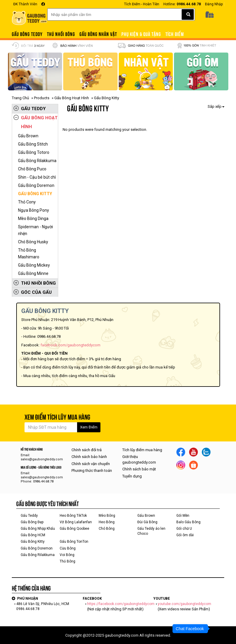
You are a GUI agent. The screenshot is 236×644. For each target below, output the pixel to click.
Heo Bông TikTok (73, 516)
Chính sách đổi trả (87, 450)
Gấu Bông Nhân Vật (98, 34)
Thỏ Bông (67, 561)
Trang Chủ (20, 98)
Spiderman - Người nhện (35, 230)
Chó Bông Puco (32, 169)
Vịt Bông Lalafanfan (76, 522)
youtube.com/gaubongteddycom (184, 604)
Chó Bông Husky (33, 242)
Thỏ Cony (27, 202)
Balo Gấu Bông (188, 522)
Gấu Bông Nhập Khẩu (38, 529)
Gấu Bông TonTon (74, 542)
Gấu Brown (28, 136)
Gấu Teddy (30, 109)
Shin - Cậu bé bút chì (37, 177)
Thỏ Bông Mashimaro (29, 253)
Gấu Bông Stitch (33, 144)
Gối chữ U (184, 529)
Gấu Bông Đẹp (32, 522)
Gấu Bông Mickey (34, 265)
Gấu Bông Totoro (34, 152)
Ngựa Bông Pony (34, 210)
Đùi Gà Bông (147, 522)
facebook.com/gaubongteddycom (70, 345)
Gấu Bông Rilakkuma (37, 161)
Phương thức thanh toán (92, 471)
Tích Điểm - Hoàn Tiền (142, 4)
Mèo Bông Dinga (33, 219)
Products (42, 98)
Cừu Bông (68, 548)
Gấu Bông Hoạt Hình (72, 98)
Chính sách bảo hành (89, 457)
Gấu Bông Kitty (35, 194)
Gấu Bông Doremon (36, 185)
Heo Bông (107, 522)
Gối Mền (183, 516)
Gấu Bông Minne (33, 273)
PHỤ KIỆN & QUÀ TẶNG (141, 34)
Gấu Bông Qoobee (74, 529)
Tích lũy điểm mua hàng (142, 450)
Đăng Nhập (214, 4)
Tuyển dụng (132, 476)
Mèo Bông (107, 516)
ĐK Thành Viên (25, 4)
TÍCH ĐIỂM (175, 34)
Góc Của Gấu (33, 292)
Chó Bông (107, 529)
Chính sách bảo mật (139, 469)
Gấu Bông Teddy (27, 34)
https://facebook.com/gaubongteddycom (121, 604)
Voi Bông (67, 555)
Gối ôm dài (185, 535)
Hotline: (182, 4)
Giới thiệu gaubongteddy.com (139, 459)
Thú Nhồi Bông (61, 34)
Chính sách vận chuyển (91, 464)
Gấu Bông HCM (33, 535)
